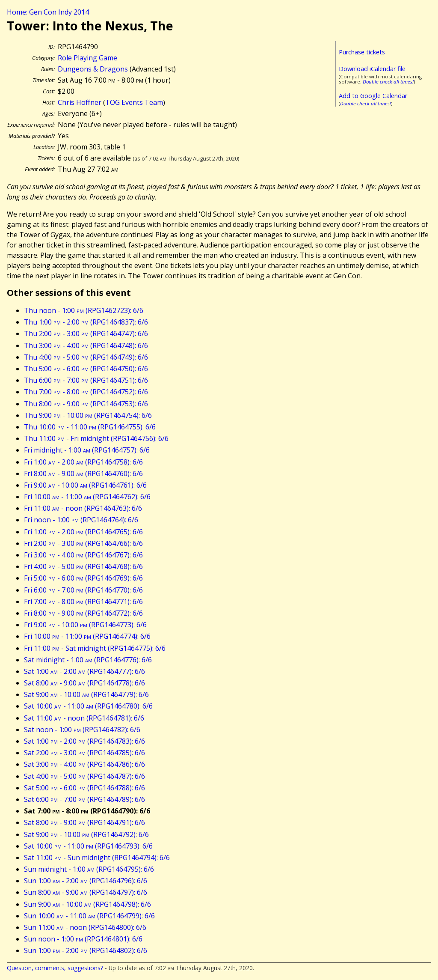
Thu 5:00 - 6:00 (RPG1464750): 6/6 (86, 369)
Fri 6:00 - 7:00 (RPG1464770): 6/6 (83, 590)
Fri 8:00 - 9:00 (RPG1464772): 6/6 (83, 613)
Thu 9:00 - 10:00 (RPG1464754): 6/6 (88, 415)
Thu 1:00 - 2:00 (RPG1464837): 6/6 (86, 322)
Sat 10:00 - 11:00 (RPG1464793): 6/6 (88, 846)
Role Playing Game (87, 58)
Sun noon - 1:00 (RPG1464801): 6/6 (83, 939)
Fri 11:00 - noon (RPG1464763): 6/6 (83, 508)
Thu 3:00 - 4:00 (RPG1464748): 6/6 (86, 346)
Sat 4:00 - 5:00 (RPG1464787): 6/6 (84, 776)
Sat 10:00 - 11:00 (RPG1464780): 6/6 (88, 706)
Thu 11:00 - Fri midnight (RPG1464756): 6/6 (96, 438)
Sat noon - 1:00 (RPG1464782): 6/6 (82, 730)
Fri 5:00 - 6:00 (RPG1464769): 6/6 (83, 578)
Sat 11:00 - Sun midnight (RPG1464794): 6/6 (97, 858)
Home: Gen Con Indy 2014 (48, 12)
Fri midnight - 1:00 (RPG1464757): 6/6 (87, 450)
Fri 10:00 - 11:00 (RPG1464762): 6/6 (87, 497)
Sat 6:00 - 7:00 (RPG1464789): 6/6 (84, 799)
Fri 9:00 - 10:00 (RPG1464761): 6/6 (85, 485)
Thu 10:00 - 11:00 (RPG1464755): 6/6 (90, 427)
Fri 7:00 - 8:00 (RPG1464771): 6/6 (83, 602)
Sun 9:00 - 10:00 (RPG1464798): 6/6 (87, 904)
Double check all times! (388, 82)
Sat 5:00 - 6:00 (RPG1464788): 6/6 (84, 788)
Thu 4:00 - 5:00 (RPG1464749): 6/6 (86, 357)
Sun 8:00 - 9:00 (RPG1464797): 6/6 (86, 892)
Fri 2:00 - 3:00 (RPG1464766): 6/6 (83, 543)
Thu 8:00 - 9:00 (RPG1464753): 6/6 (86, 404)
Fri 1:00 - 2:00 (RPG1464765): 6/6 (83, 532)
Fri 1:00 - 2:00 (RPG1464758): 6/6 (83, 462)
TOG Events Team (134, 102)
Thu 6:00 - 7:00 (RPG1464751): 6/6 (86, 380)
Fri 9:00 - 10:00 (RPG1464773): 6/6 (85, 625)
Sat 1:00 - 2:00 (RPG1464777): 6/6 (84, 671)
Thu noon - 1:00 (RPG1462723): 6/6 (84, 310)
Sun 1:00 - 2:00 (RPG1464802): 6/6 (86, 950)
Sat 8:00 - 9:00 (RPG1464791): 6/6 (84, 822)
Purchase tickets (362, 52)
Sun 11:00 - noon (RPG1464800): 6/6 (85, 927)
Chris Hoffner (80, 102)
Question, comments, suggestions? (55, 968)
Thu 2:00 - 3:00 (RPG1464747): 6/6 (86, 334)
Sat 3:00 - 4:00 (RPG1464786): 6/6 (84, 764)
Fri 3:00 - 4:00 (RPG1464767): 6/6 (83, 555)
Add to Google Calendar (373, 96)
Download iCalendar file (372, 69)
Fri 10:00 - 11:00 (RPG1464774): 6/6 (87, 636)
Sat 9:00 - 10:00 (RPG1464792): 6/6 (86, 834)
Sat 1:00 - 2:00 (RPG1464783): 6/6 (84, 741)
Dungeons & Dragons (93, 69)
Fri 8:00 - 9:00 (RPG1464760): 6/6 (83, 474)
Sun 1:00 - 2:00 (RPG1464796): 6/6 (86, 881)
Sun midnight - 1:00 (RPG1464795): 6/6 (89, 869)
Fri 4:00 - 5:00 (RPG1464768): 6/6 (83, 566)
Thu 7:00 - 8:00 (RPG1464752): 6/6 (86, 392)
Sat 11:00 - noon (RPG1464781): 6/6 (84, 718)
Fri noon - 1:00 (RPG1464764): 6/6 (81, 520)
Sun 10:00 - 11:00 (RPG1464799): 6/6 (89, 916)
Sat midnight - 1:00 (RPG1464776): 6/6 (88, 660)
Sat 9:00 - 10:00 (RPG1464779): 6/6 (86, 694)
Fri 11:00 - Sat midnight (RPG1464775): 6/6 (95, 648)
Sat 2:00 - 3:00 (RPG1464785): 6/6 (84, 753)
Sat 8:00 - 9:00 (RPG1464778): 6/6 (84, 683)
